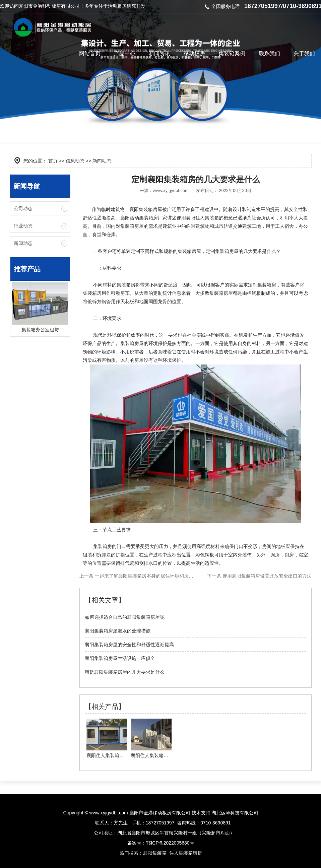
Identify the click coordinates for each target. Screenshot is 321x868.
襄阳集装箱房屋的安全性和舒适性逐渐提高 (129, 645)
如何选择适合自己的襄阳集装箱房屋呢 (125, 617)
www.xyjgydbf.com (171, 190)
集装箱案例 (232, 53)
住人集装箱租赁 (186, 853)
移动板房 (194, 53)
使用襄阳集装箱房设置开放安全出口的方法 (266, 576)
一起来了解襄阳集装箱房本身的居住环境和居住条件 (148, 576)
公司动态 (23, 208)
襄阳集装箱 (155, 853)
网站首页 (90, 53)
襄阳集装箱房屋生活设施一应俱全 (120, 658)
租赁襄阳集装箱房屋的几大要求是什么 (125, 672)
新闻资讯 (159, 53)
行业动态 (23, 226)
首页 (53, 161)
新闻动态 (23, 243)
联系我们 (269, 53)
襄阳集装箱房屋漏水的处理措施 (118, 631)
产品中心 (125, 53)
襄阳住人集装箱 (202, 218)
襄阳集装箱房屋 (146, 209)
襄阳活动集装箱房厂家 (144, 218)
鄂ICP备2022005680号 (170, 843)
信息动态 (75, 161)
